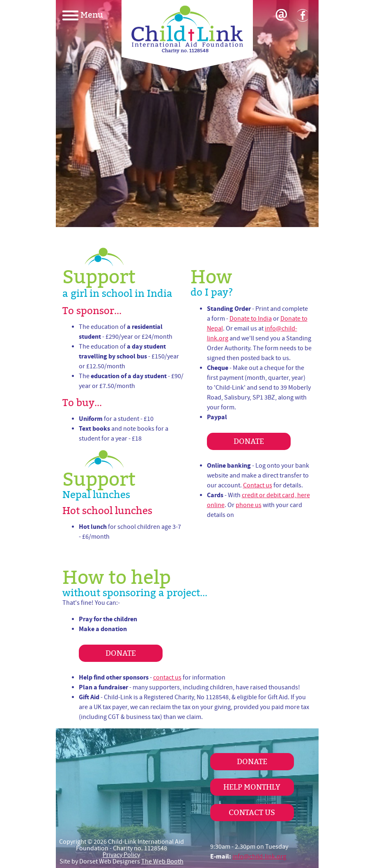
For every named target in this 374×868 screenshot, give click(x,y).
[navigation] (97, 15)
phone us (249, 505)
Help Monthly (252, 787)
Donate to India (251, 319)
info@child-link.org (259, 857)
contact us (167, 677)
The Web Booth (162, 861)
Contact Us (252, 812)
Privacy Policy (121, 855)
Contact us (258, 485)
